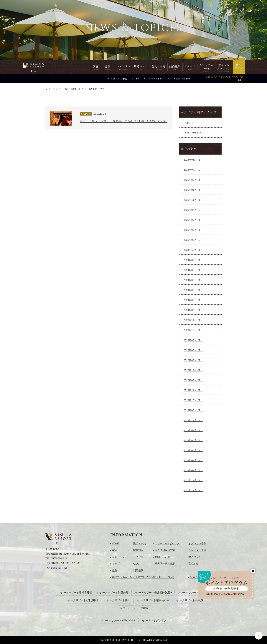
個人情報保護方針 (165, 550)
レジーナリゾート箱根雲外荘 (75, 593)
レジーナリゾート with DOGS (118, 620)
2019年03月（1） (193, 410)
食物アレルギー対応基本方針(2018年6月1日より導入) (143, 577)
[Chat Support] (259, 636)
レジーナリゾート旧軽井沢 (193, 593)
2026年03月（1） (193, 180)
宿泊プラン (195, 557)
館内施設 (138, 550)
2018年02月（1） (193, 460)
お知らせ (189, 123)
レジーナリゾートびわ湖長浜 (82, 600)
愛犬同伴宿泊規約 (165, 564)
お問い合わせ (183, 79)
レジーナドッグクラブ (153, 620)
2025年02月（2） (193, 240)
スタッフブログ (193, 133)
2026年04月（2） (193, 170)
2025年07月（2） (193, 210)
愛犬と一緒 (140, 543)
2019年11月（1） (193, 390)
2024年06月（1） (193, 280)
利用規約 (138, 570)
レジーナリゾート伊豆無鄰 (113, 593)
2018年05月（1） (193, 450)
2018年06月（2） (193, 440)
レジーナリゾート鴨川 (117, 600)
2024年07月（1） (193, 270)
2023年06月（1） (193, 340)
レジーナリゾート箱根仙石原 (152, 600)
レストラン (118, 557)
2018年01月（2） (193, 470)
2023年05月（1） (193, 350)
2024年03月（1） (193, 300)
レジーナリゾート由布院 (134, 608)
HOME (61, 89)
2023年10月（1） (193, 330)
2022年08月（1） (193, 360)
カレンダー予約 (197, 550)
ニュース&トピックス (158, 79)
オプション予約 (119, 79)
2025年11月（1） (193, 200)
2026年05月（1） (193, 160)
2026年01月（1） (193, 190)
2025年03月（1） (193, 230)
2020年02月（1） (193, 380)
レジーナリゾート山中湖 (189, 600)
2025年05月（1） (193, 220)
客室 (114, 550)
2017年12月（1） (193, 480)
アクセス (138, 557)
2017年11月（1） (193, 490)
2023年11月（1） (193, 320)
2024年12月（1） (193, 250)
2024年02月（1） (193, 310)
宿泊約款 (193, 564)
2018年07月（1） (193, 430)
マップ (116, 564)
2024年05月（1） (193, 290)
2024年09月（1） (193, 260)
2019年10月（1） (193, 400)
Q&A (137, 79)
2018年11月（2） (193, 420)
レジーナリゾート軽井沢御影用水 (153, 593)
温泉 (114, 570)
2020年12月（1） (193, 370)
